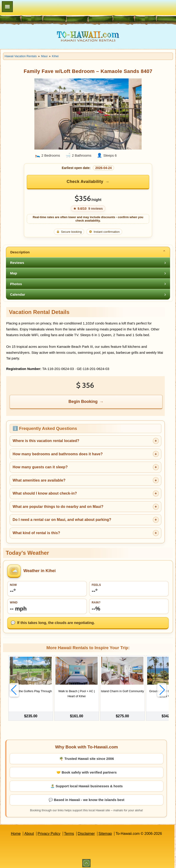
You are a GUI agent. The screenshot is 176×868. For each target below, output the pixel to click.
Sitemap (105, 831)
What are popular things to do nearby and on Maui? (58, 507)
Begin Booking (83, 402)
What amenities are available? (39, 480)
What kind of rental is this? (36, 533)
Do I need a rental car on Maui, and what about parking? (62, 520)
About (29, 831)
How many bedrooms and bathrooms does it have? (58, 454)
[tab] (88, 252)
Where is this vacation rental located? (46, 441)
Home (16, 831)
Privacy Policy (49, 831)
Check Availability (85, 182)
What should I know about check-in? (45, 493)
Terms (69, 831)
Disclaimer (86, 831)
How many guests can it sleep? (40, 467)
